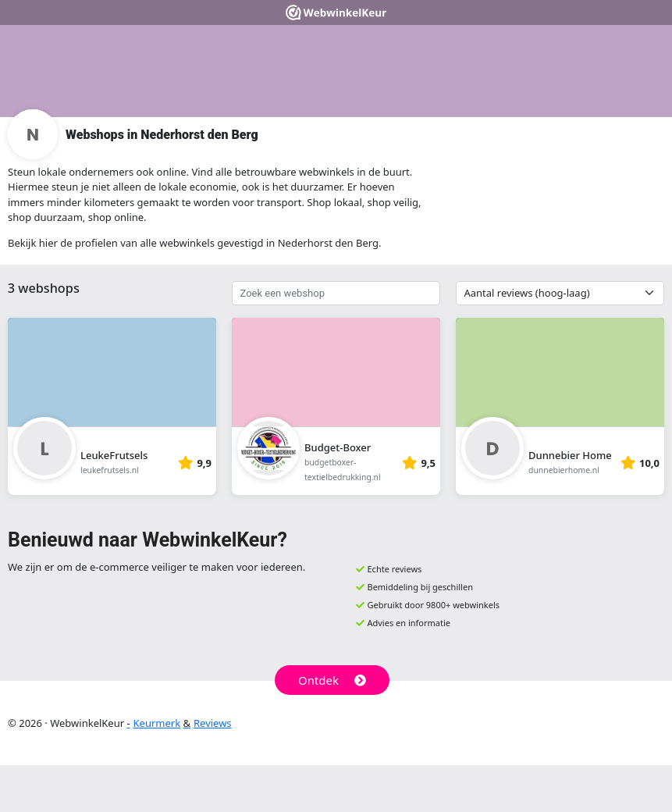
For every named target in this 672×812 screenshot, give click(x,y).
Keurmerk (157, 723)
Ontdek (332, 680)
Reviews (213, 723)
